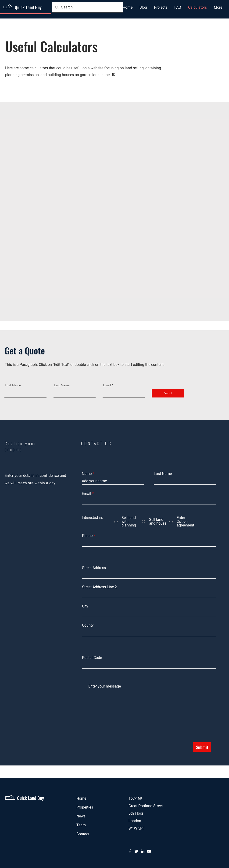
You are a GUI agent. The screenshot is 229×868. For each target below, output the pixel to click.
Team (81, 825)
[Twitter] (136, 851)
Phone (87, 536)
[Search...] (87, 7)
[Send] (168, 393)
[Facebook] (130, 851)
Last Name (62, 385)
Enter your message (105, 686)
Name (87, 474)
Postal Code (92, 658)
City (85, 606)
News (81, 816)
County (88, 625)
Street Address (94, 568)
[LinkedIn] (143, 851)
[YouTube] (149, 851)
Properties (85, 807)
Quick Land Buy (28, 7)
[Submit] (202, 747)
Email (107, 385)
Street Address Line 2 (99, 587)
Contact (83, 834)
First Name (13, 385)
